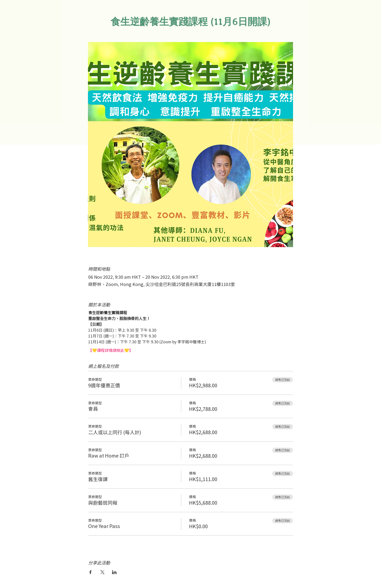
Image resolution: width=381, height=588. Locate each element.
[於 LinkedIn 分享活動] (114, 572)
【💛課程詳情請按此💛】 (111, 350)
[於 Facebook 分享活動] (91, 572)
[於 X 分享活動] (102, 572)
